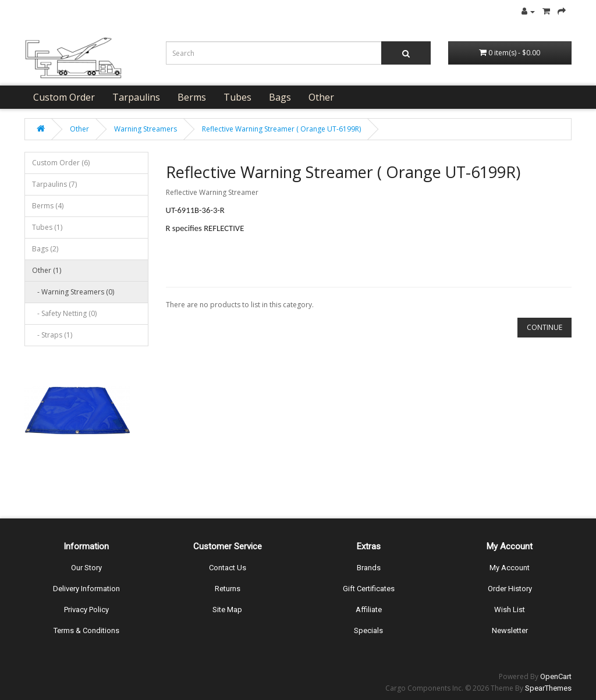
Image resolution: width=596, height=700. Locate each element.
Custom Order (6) (61, 163)
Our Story (86, 568)
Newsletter (510, 630)
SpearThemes (548, 688)
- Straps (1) (52, 335)
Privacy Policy (86, 610)
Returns (228, 589)
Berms (192, 97)
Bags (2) (45, 249)
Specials (368, 630)
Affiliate (369, 610)
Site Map (227, 610)
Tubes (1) (47, 227)
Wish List (510, 610)
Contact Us (228, 568)
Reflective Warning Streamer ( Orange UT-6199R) (281, 129)
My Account (510, 568)
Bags (280, 97)
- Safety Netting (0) (64, 313)
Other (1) (47, 270)
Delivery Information (86, 589)
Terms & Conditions (86, 630)
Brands (369, 568)
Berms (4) (48, 206)
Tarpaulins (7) (54, 184)
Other (321, 97)
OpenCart (556, 676)
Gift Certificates (369, 589)
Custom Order (64, 97)
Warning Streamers (146, 129)
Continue (544, 327)
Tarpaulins (136, 97)
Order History (510, 589)
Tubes (237, 97)
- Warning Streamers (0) (73, 292)
